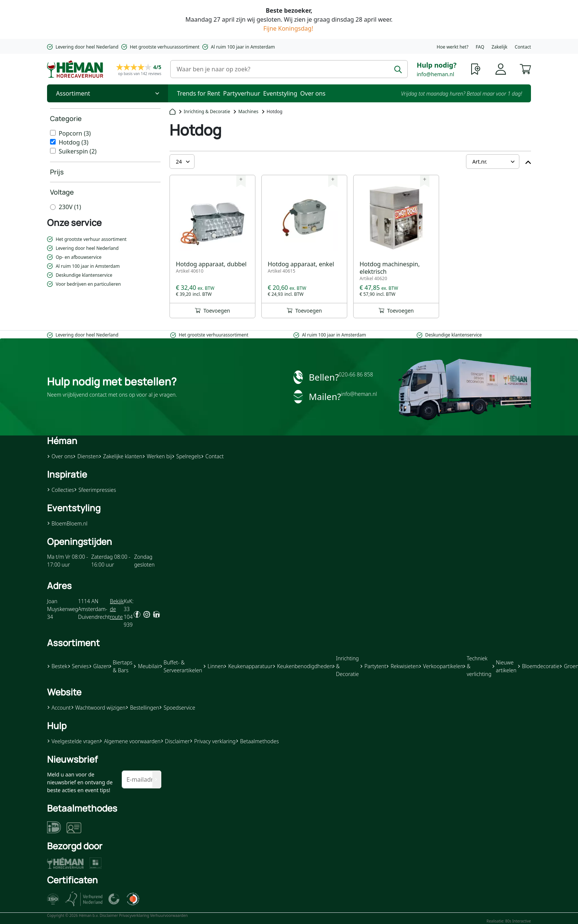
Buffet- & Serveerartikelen (181, 666)
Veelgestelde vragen (73, 741)
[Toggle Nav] (108, 93)
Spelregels (186, 456)
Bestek (57, 666)
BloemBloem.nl (67, 523)
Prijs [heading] (57, 172)
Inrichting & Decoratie (207, 111)
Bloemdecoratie (538, 666)
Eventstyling (280, 93)
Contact (523, 47)
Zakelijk (499, 47)
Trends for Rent (199, 93)
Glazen (99, 666)
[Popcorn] (53, 133)
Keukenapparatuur (248, 666)
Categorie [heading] (66, 118)
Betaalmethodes (257, 741)
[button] (525, 68)
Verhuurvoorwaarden (169, 915)
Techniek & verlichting (477, 666)
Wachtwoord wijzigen (98, 708)
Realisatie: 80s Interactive (509, 921)
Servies (78, 666)
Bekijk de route (117, 609)
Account (59, 708)
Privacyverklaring (134, 915)
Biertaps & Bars (121, 666)
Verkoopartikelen (441, 666)
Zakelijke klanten (120, 456)
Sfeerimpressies (95, 490)
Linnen (213, 666)
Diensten (86, 456)
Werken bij (157, 456)
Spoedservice (177, 708)
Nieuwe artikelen (504, 666)
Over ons (313, 93)
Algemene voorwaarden (130, 741)
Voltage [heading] (62, 192)
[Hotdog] (53, 142)
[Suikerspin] (53, 151)
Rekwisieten (402, 666)
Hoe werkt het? (453, 47)
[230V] (53, 207)
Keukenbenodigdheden (303, 666)
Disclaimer (175, 741)
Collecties (60, 490)
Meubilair (147, 666)
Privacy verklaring (213, 741)
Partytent (373, 666)
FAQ (480, 47)
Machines (248, 111)
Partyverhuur (242, 93)
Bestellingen (142, 708)
